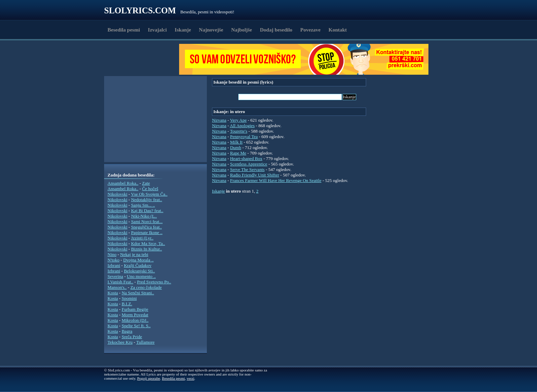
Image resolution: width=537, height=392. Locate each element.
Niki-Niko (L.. (144, 216)
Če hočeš (150, 189)
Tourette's (239, 131)
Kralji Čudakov (138, 265)
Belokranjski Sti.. (140, 271)
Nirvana (219, 120)
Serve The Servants (247, 169)
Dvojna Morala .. (139, 260)
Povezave (310, 30)
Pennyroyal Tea (244, 137)
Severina (115, 276)
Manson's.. (117, 287)
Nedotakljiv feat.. (147, 200)
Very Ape (238, 120)
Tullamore (146, 342)
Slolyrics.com (140, 10)
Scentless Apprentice (249, 164)
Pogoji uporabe (148, 378)
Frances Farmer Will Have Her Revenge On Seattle (276, 180)
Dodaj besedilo (276, 30)
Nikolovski (117, 194)
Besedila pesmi (124, 30)
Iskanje (183, 30)
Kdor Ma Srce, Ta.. (148, 243)
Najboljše (242, 30)
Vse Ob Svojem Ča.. (149, 194)
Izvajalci (157, 30)
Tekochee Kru (120, 342)
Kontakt (338, 30)
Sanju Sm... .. (143, 205)
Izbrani (114, 265)
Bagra (127, 331)
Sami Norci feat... (147, 222)
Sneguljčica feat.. (147, 227)
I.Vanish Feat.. (120, 282)
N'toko (114, 260)
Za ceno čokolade (146, 287)
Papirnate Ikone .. (147, 232)
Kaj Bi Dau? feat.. (147, 211)
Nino (112, 254)
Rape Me (238, 153)
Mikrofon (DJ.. (135, 320)
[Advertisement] (144, 59)
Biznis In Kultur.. (147, 249)
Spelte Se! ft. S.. (136, 326)
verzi (190, 378)
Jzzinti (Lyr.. (142, 238)
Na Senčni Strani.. (138, 293)
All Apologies (242, 126)
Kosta (113, 293)
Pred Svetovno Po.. (154, 282)
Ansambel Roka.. (123, 183)
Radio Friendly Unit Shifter (255, 175)
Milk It (236, 142)
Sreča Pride (132, 337)
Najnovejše (211, 30)
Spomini (129, 298)
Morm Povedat (135, 315)
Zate (146, 183)
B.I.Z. (127, 304)
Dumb (236, 148)
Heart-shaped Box (246, 158)
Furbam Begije (135, 309)
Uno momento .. (141, 276)
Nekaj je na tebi (134, 254)
